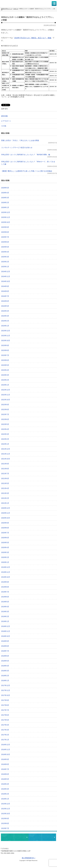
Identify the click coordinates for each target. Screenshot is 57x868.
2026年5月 (5, 188)
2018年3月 (5, 671)
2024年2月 (5, 321)
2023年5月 (5, 365)
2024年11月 (6, 276)
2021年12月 (6, 449)
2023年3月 (5, 375)
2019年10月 (6, 577)
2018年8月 (5, 646)
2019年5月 (5, 602)
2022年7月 (5, 414)
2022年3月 (5, 434)
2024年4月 (5, 311)
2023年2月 (5, 380)
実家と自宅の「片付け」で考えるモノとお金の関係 (20, 140)
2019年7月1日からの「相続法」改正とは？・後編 (33, 38)
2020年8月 (5, 528)
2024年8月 (5, 291)
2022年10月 (6, 400)
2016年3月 (5, 789)
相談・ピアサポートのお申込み (15, 837)
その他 (4, 126)
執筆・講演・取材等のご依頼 (42, 837)
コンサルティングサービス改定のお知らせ (17, 147)
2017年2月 (5, 735)
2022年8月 (5, 409)
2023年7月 (5, 355)
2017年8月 (5, 705)
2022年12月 (6, 390)
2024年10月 (6, 281)
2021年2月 (5, 498)
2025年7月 (5, 237)
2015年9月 (5, 818)
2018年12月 (6, 626)
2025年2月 (5, 262)
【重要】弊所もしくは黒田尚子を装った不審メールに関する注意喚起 (27, 171)
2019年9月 (5, 582)
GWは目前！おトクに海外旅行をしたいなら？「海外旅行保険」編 (26, 155)
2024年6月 (5, 301)
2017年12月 (6, 685)
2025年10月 (6, 222)
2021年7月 (5, 474)
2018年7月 (5, 651)
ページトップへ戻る (48, 830)
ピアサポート (6, 121)
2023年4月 (5, 370)
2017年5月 (5, 720)
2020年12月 (6, 508)
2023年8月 (5, 350)
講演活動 (4, 116)
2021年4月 (5, 488)
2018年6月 (5, 656)
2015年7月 (5, 828)
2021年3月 (5, 493)
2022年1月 (5, 444)
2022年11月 (6, 395)
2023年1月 (5, 385)
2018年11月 (6, 631)
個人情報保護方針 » (29, 858)
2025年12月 (6, 212)
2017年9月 (5, 700)
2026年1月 (5, 207)
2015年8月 (5, 823)
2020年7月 (5, 533)
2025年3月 (5, 257)
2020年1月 (5, 562)
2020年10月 (6, 518)
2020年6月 (5, 538)
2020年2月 (5, 557)
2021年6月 (5, 478)
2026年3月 (5, 198)
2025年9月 (5, 227)
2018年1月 (5, 681)
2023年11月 (6, 336)
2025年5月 (5, 247)
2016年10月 (6, 754)
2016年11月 (6, 749)
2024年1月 (5, 326)
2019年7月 (5, 592)
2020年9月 (5, 523)
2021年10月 (6, 459)
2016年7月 (5, 769)
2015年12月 (6, 804)
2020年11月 (6, 513)
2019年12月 (6, 567)
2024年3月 (5, 316)
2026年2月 (5, 203)
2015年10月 (6, 814)
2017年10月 (6, 695)
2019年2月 (5, 616)
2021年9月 (5, 464)
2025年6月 (5, 242)
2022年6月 (5, 419)
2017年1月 (5, 740)
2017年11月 (6, 690)
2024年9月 (5, 286)
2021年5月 (5, 483)
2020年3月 (5, 552)
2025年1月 (5, 267)
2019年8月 (5, 587)
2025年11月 (6, 217)
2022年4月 (5, 429)
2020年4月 (5, 547)
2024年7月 (5, 296)
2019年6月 (5, 597)
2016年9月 (5, 759)
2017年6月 (5, 715)
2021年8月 (5, 469)
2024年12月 (6, 271)
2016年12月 (6, 745)
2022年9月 (5, 405)
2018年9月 (5, 641)
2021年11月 (6, 454)
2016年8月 (5, 764)
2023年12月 (6, 331)
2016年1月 (5, 799)
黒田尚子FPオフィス (12, 3)
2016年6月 (5, 774)
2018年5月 (5, 661)
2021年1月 (5, 503)
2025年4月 (5, 252)
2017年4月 (5, 725)
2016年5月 (5, 779)
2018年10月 (6, 636)
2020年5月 (5, 543)
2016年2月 (5, 794)
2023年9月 (5, 345)
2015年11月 (6, 809)
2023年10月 (6, 340)
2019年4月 (5, 607)
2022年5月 (5, 424)
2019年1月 (5, 621)
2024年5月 (5, 306)
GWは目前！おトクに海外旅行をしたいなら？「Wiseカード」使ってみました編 (28, 163)
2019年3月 (5, 612)
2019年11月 (6, 572)
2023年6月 (5, 360)
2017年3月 (5, 730)
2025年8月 (5, 232)
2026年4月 (5, 193)
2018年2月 (5, 676)
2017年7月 (5, 710)
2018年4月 (5, 666)
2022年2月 (5, 439)
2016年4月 (5, 784)
